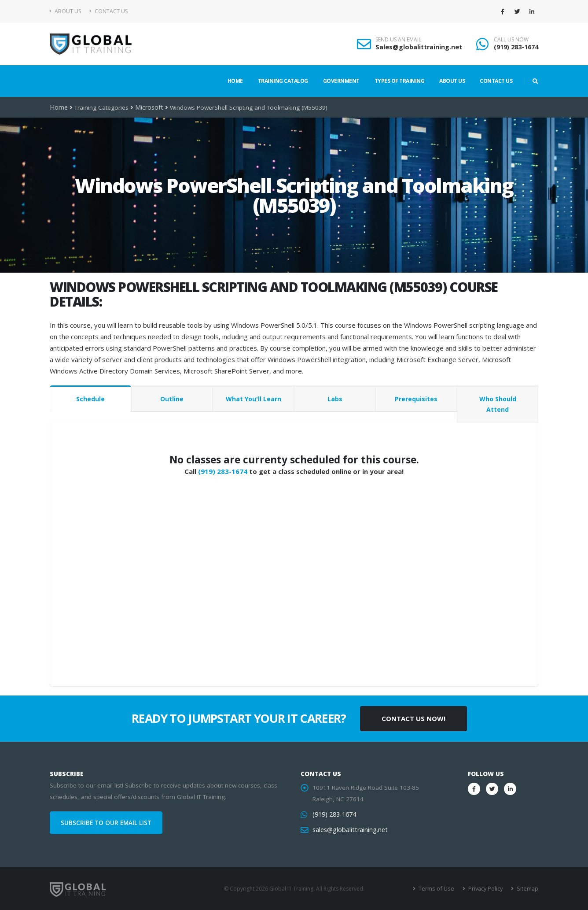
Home (235, 81)
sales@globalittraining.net (348, 830)
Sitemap (527, 889)
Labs (335, 399)
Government (341, 81)
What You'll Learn (254, 399)
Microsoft (147, 107)
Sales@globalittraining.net (419, 47)
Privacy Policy (487, 889)
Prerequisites (416, 399)
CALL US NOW (511, 40)
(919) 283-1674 (516, 47)
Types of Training (400, 81)
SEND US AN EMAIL (398, 40)
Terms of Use (439, 889)
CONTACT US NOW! (413, 718)
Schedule (90, 399)
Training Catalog (283, 81)
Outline (172, 399)
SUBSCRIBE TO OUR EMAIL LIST (106, 823)
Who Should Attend (498, 404)
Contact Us (108, 11)
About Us (65, 11)
